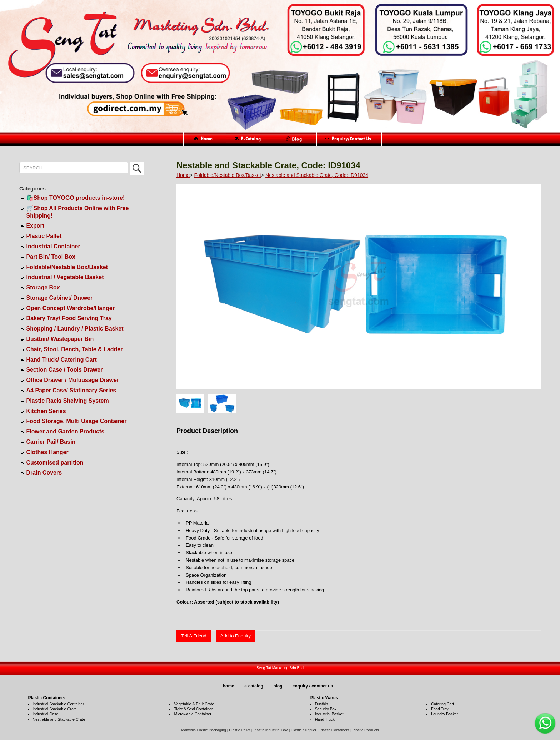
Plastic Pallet (44, 236)
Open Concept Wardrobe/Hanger (71, 308)
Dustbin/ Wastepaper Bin (60, 339)
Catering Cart (442, 704)
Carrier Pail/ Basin (51, 442)
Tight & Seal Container (193, 709)
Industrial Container (53, 246)
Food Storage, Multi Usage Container (77, 421)
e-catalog (254, 686)
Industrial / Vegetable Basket (65, 277)
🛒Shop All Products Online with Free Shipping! (78, 212)
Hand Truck (325, 719)
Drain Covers (44, 473)
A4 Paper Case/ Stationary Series (71, 390)
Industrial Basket (329, 714)
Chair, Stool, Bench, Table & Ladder (75, 349)
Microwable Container (192, 714)
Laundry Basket (444, 714)
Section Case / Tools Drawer (65, 370)
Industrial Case (45, 714)
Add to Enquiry (236, 636)
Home (183, 175)
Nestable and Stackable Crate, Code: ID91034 (317, 175)
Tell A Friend (194, 636)
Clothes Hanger (47, 452)
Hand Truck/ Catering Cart (62, 360)
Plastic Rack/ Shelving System (68, 401)
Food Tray (440, 709)
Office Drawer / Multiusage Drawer (73, 380)
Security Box (326, 709)
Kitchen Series (46, 411)
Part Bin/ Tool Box (51, 257)
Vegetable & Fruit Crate (194, 704)
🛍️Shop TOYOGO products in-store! (76, 198)
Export (36, 226)
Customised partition (55, 463)
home (229, 686)
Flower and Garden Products (66, 431)
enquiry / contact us (313, 686)
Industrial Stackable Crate (55, 709)
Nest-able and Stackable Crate (59, 719)
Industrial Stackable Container (58, 704)
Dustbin (322, 704)
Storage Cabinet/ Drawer (60, 298)
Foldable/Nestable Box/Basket (67, 267)
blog (278, 686)
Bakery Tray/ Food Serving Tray (69, 318)
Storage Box (43, 287)
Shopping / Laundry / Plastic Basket (75, 329)
